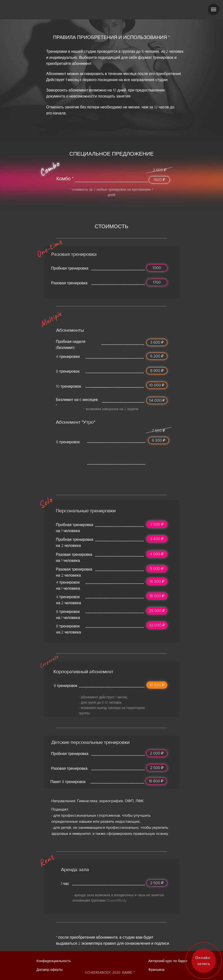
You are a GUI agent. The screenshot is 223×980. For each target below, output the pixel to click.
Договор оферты (50, 970)
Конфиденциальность (54, 961)
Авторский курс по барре (168, 961)
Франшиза (156, 970)
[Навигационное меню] (214, 9)
